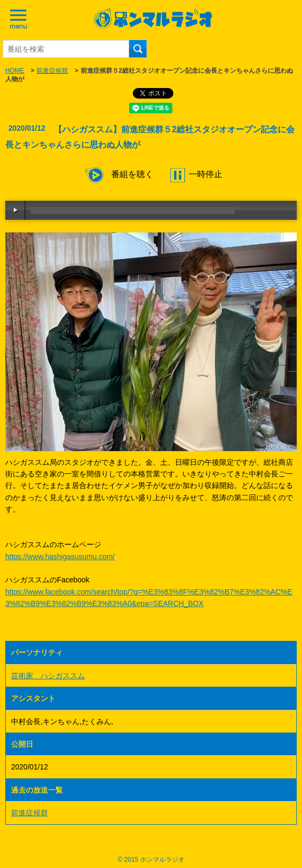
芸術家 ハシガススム (48, 676)
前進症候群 (52, 71)
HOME (15, 71)
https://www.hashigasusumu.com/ (60, 557)
